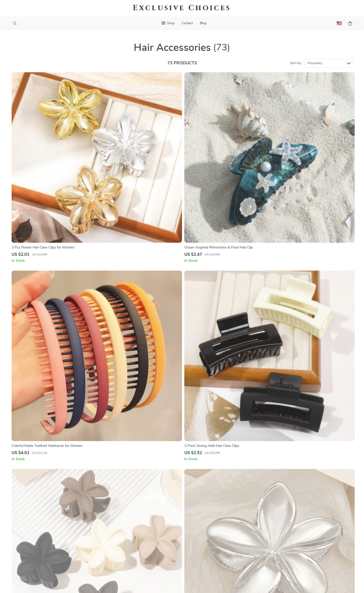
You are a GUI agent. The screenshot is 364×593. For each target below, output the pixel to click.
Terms (152, 584)
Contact (187, 23)
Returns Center (175, 496)
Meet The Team (123, 488)
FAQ (166, 488)
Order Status (173, 511)
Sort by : (296, 63)
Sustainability (122, 542)
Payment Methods (177, 504)
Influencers (120, 511)
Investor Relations (125, 527)
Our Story (119, 473)
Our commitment (285, 505)
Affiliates (118, 519)
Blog (203, 23)
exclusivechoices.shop (289, 473)
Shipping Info (173, 481)
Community (120, 557)
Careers (117, 496)
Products (221, 481)
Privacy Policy (225, 504)
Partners (118, 534)
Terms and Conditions (231, 511)
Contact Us (171, 473)
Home (219, 473)
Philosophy (120, 550)
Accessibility (178, 584)
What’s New (224, 488)
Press (115, 504)
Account (221, 496)
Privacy (162, 584)
